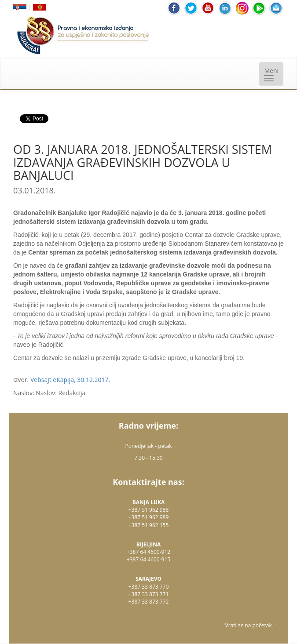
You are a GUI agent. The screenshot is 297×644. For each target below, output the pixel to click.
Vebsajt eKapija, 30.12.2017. (70, 380)
